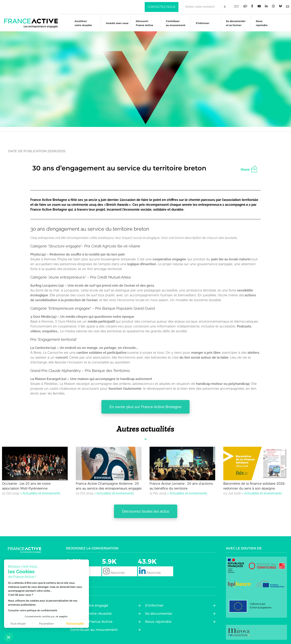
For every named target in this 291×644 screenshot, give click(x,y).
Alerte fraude (21, 590)
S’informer (201, 24)
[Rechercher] (225, 7)
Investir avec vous (115, 24)
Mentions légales (24, 599)
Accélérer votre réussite (81, 23)
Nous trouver (21, 562)
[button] (252, 168)
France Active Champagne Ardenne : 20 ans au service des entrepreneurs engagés (109, 486)
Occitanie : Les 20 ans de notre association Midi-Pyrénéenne (26, 486)
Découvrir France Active (142, 23)
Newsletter (19, 572)
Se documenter (160, 613)
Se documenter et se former (234, 23)
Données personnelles (30, 609)
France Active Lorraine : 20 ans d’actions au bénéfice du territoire (181, 486)
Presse (14, 581)
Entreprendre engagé (90, 605)
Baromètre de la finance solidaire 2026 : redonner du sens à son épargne (255, 486)
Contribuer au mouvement (174, 23)
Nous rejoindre (260, 23)
